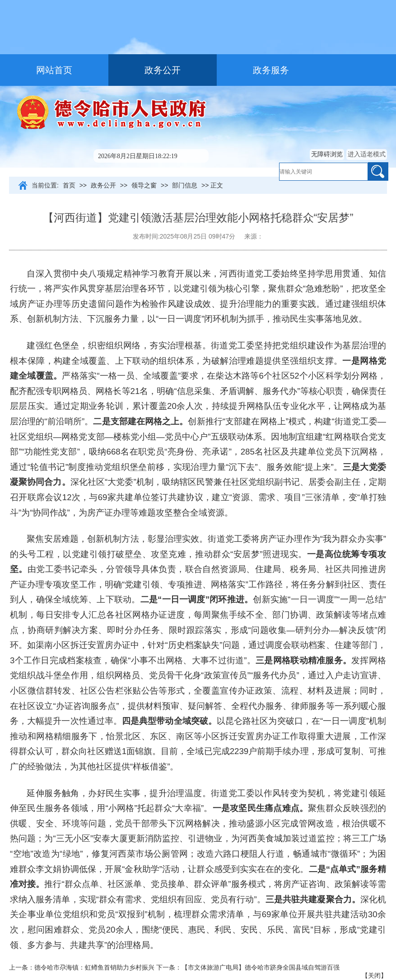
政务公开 (163, 70)
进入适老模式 (367, 154)
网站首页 (54, 70)
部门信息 (185, 185)
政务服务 (271, 70)
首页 (69, 185)
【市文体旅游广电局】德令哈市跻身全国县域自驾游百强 (261, 967)
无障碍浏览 (327, 154)
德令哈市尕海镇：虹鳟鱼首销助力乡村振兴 (94, 967)
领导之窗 (144, 185)
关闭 (374, 975)
